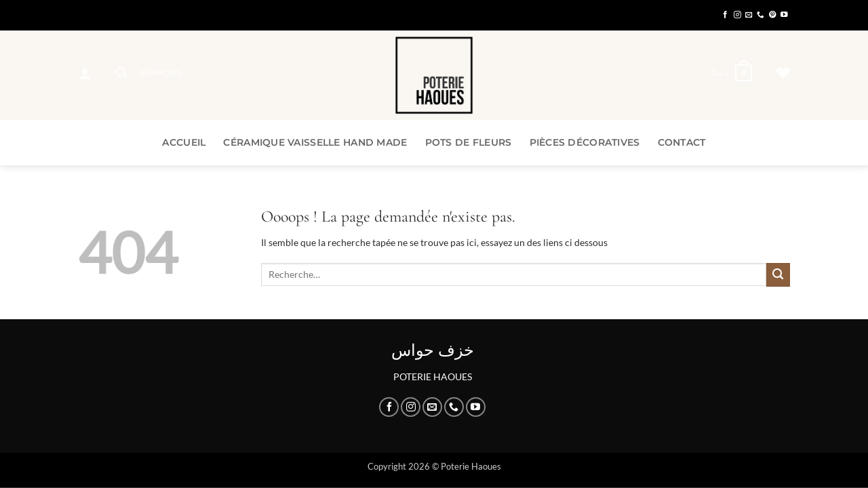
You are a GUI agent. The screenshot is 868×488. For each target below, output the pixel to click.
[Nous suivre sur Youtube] (784, 15)
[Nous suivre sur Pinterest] (773, 15)
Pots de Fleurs (469, 142)
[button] (85, 73)
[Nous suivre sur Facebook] (725, 15)
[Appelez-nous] (761, 15)
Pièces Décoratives (585, 142)
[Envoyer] (778, 275)
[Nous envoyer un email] (749, 15)
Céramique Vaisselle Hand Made (315, 142)
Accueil (184, 142)
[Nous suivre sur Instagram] (737, 15)
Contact (682, 142)
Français (165, 73)
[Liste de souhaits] (783, 73)
